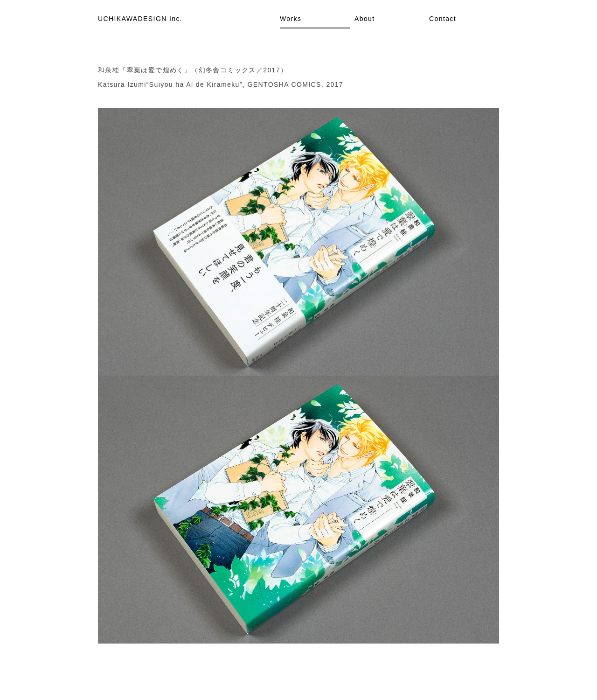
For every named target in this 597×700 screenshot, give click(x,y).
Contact (443, 19)
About (365, 19)
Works (291, 19)
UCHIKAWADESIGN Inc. (140, 19)
